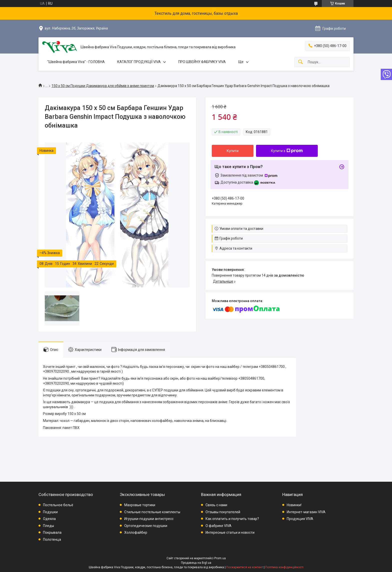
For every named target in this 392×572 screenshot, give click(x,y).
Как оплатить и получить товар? (232, 519)
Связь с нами (216, 505)
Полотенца (52, 539)
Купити (233, 151)
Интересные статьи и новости (230, 532)
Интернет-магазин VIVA (306, 512)
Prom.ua (220, 558)
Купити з (287, 151)
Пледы (48, 526)
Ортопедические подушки (146, 526)
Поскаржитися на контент (245, 567)
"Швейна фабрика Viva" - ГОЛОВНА (76, 62)
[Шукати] (300, 62)
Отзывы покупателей (223, 512)
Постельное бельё (58, 505)
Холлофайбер (136, 532)
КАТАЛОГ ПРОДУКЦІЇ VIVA (139, 62)
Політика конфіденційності (284, 567)
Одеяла (49, 519)
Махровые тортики (140, 505)
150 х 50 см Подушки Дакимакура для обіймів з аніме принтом (103, 86)
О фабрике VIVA (218, 526)
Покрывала (52, 532)
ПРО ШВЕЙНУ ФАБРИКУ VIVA (202, 62)
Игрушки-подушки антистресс (149, 519)
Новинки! (294, 505)
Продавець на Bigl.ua (196, 563)
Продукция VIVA (300, 519)
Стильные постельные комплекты (152, 512)
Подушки (50, 512)
